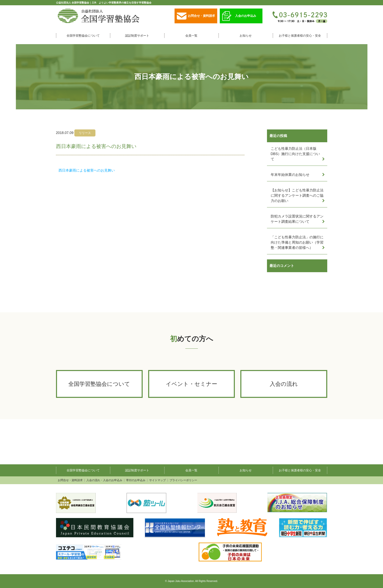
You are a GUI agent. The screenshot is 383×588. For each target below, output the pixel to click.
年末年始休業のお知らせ (290, 175)
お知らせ (246, 36)
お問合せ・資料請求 (196, 16)
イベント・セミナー (191, 384)
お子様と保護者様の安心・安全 (300, 36)
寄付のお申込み (136, 480)
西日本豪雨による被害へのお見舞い (87, 170)
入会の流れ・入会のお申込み (104, 480)
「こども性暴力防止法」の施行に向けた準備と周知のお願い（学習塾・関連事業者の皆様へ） (297, 242)
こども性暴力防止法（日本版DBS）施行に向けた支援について (295, 154)
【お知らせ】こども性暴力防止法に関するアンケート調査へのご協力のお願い (297, 195)
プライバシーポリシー (183, 480)
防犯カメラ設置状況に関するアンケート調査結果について (297, 219)
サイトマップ (157, 480)
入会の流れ (284, 384)
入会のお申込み (239, 16)
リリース (85, 133)
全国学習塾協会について (83, 36)
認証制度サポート (137, 36)
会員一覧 (191, 36)
